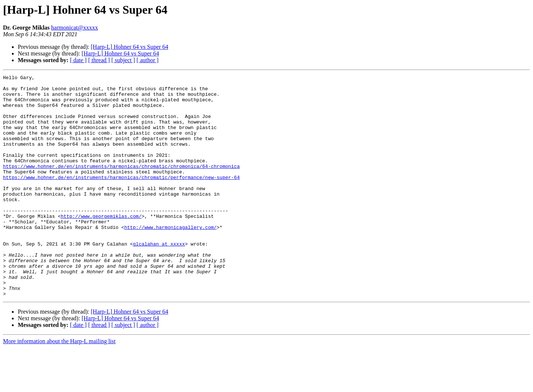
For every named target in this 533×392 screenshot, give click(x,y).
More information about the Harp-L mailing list (59, 386)
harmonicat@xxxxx (75, 28)
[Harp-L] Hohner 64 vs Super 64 (129, 47)
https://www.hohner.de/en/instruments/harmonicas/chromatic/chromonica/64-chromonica (121, 185)
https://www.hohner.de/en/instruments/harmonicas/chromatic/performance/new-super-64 (121, 198)
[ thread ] (99, 60)
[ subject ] (123, 60)
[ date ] (78, 60)
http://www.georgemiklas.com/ (101, 245)
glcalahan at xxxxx (159, 278)
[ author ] (148, 60)
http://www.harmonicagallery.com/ (171, 258)
